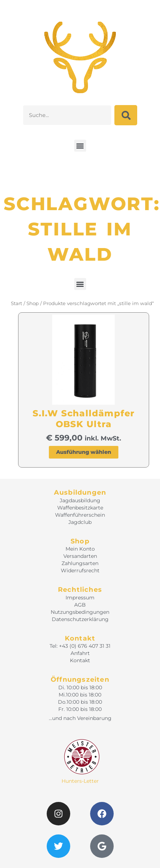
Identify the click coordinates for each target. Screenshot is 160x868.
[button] (80, 146)
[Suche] (126, 115)
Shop (33, 303)
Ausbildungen (80, 492)
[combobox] (67, 115)
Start (16, 303)
